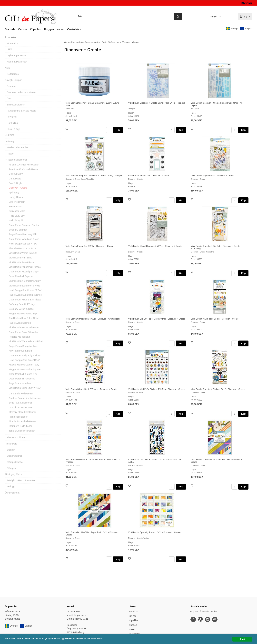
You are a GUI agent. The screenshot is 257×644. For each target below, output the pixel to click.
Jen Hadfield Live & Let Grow (24, 323)
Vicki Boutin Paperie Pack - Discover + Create (213, 176)
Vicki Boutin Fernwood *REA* (24, 332)
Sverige (232, 29)
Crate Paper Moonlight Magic (24, 276)
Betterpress (12, 79)
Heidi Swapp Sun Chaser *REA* (25, 295)
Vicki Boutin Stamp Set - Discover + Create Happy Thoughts (94, 176)
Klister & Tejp (13, 134)
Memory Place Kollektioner (22, 417)
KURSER (10, 140)
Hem (66, 42)
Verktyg (10, 491)
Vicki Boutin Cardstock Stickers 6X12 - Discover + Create (218, 389)
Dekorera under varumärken (20, 97)
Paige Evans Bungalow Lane (24, 351)
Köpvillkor (36, 29)
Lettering (9, 146)
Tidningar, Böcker (14, 479)
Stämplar (10, 473)
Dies (8, 103)
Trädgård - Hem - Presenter (20, 485)
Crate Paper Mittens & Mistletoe (25, 304)
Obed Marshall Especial (21, 281)
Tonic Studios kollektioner (21, 435)
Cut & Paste (15, 183)
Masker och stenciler (16, 152)
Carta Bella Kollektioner (20, 398)
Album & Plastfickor (16, 66)
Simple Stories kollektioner (21, 426)
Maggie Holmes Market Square (25, 374)
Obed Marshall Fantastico (22, 383)
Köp (118, 130)
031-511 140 (73, 612)
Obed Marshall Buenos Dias (23, 379)
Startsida (10, 29)
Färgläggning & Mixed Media (20, 115)
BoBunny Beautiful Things (22, 309)
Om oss (23, 29)
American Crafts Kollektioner (22, 174)
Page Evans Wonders (20, 388)
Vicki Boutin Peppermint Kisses (25, 272)
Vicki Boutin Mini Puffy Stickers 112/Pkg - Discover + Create (156, 389)
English (246, 29)
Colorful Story (16, 178)
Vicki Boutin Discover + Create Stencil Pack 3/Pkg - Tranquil (157, 103)
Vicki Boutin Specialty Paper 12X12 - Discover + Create (154, 532)
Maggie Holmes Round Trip (23, 318)
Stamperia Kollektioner (19, 431)
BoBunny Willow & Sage (21, 313)
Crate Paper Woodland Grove (24, 244)
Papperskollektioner (16, 164)
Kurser (61, 29)
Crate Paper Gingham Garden (24, 230)
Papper (10, 158)
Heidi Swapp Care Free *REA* (24, 365)
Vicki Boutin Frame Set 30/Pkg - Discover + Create (89, 246)
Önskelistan (74, 29)
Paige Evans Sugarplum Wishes (25, 299)
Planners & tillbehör (16, 442)
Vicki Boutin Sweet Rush (21, 267)
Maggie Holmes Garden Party (24, 369)
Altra (7, 72)
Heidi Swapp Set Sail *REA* (23, 248)
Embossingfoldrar (15, 109)
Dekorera (11, 91)
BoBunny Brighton (18, 234)
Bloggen (49, 29)
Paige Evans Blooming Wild (23, 239)
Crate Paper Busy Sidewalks (23, 337)
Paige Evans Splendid (20, 327)
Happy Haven (16, 202)
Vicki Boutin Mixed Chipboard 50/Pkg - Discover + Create (155, 246)
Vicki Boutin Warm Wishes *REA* (26, 346)
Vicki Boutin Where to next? (23, 258)
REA (9, 54)
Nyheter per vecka (16, 60)
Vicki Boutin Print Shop (20, 262)
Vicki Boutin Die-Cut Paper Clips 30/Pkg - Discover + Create (157, 319)
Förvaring (11, 121)
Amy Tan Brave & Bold (20, 355)
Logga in (214, 16)
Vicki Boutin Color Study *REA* (25, 392)
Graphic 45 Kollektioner (20, 412)
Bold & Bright (16, 188)
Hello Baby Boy (17, 220)
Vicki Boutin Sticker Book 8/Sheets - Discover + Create (91, 389)
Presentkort (11, 448)
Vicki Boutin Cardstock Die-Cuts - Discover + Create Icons (93, 319)
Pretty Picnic (15, 211)
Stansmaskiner (14, 460)
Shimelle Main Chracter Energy (25, 285)
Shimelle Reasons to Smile (23, 253)
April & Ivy (14, 197)
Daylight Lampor (13, 85)
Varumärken (12, 48)
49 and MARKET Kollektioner (23, 169)
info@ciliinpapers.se (77, 615)
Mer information (99, 638)
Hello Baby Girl (16, 225)
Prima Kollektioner (17, 421)
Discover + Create (18, 192)
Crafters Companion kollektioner (24, 403)
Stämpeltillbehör (14, 467)
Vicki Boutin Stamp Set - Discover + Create (148, 176)
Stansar (10, 454)
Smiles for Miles (17, 216)
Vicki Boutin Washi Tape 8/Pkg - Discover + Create (215, 319)
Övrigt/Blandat (12, 497)
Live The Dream (17, 206)
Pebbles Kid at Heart (19, 341)
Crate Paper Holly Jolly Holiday (25, 360)
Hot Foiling (11, 128)
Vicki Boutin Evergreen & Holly (24, 290)
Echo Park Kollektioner (20, 407)
